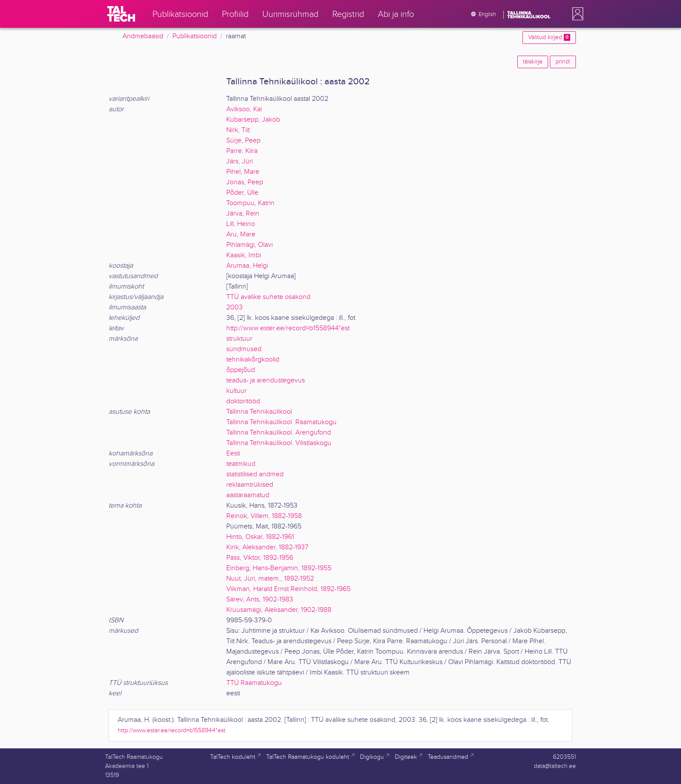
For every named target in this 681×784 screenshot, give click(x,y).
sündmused (244, 349)
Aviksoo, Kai (244, 109)
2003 (235, 307)
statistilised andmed (255, 474)
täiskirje (533, 62)
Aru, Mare (241, 234)
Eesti (233, 453)
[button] (576, 14)
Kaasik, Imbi (244, 255)
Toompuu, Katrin (250, 203)
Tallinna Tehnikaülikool (259, 412)
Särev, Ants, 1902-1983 (260, 600)
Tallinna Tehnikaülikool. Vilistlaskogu (279, 443)
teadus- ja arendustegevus (266, 380)
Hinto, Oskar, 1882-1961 (260, 537)
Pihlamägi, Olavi (250, 245)
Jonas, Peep (245, 182)
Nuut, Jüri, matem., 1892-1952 (270, 579)
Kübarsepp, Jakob (253, 120)
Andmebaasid (143, 36)
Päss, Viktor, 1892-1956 (260, 558)
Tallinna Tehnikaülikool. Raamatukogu (281, 422)
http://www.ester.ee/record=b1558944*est (288, 328)
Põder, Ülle (242, 193)
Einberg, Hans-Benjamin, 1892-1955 (279, 568)
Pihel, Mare (243, 172)
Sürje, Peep (243, 141)
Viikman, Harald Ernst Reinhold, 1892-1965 (288, 589)
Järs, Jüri (240, 161)
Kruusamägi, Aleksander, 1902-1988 (279, 610)
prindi (563, 62)
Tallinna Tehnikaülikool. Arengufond (279, 433)
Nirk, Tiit (238, 130)
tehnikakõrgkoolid (253, 360)
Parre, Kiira (242, 151)
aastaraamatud (248, 495)
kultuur (236, 391)
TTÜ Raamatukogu (254, 683)
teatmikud (241, 464)
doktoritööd (243, 401)
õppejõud (241, 370)
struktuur (239, 339)
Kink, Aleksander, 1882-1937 (267, 547)
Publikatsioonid (195, 36)
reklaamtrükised (250, 485)
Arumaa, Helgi (247, 266)
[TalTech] (121, 14)
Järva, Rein (243, 214)
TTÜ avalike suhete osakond (268, 297)
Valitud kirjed (549, 37)
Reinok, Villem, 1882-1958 (264, 516)
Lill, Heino (241, 224)
